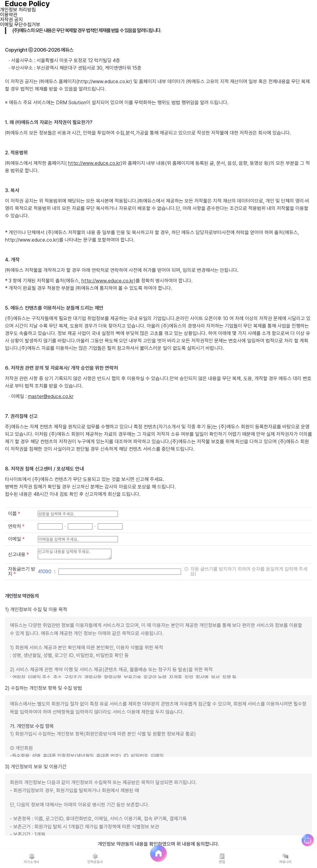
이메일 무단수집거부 (20, 25)
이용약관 (9, 15)
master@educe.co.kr (51, 396)
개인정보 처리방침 (18, 10)
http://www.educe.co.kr (94, 163)
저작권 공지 (11, 20)
